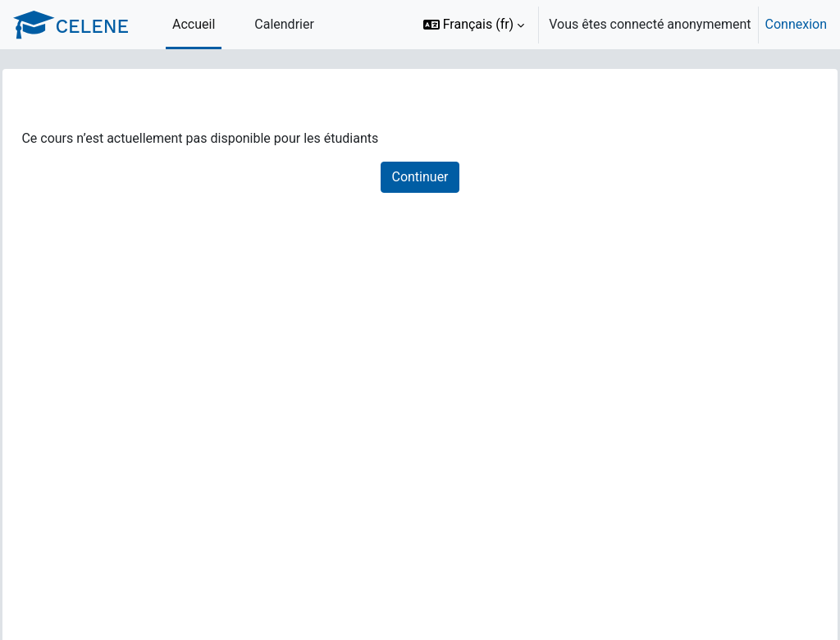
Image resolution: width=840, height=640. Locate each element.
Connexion (796, 24)
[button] (474, 25)
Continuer (420, 177)
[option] (620, 25)
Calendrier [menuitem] (284, 24)
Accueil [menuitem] (194, 24)
